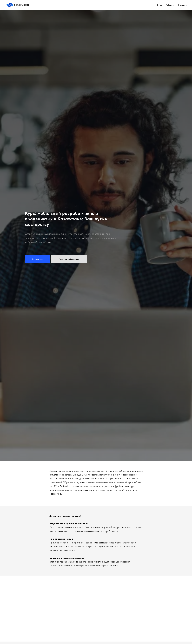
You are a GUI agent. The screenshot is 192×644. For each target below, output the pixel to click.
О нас (160, 5)
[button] (37, 259)
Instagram (183, 5)
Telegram (170, 5)
